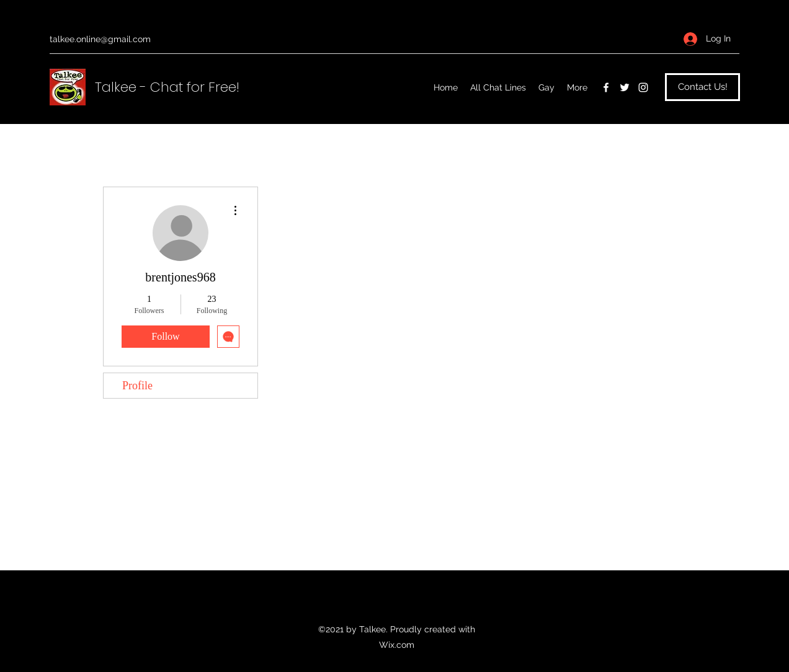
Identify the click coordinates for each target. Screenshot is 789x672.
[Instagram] (643, 87)
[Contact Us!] (702, 87)
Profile (137, 386)
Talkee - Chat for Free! (167, 87)
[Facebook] (606, 87)
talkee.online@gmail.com (100, 39)
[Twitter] (625, 87)
